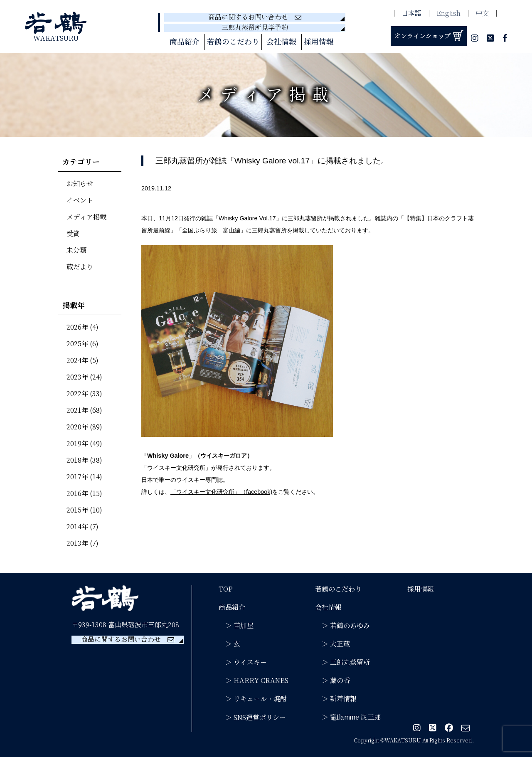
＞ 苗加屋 (236, 626)
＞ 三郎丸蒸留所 (342, 662)
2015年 (77, 510)
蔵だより (80, 267)
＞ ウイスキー (243, 662)
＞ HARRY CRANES (254, 681)
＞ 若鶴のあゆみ (342, 626)
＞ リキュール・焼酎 (253, 699)
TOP (226, 589)
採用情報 (319, 42)
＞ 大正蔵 (332, 644)
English (448, 14)
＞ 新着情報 (336, 699)
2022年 (77, 394)
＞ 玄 (229, 644)
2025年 (77, 344)
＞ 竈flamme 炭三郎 (348, 717)
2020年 (77, 427)
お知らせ (80, 184)
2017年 (77, 477)
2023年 (77, 377)
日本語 (411, 14)
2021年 (77, 411)
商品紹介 (185, 42)
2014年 (77, 527)
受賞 (73, 234)
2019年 (77, 444)
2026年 (77, 327)
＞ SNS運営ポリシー (252, 718)
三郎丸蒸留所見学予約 (255, 28)
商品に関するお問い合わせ (255, 17)
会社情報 (281, 42)
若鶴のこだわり (233, 42)
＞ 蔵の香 (332, 681)
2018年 (77, 460)
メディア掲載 (86, 217)
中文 (482, 14)
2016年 (77, 494)
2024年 (77, 361)
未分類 (76, 250)
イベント (80, 201)
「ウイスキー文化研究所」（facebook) (221, 492)
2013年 (77, 544)
